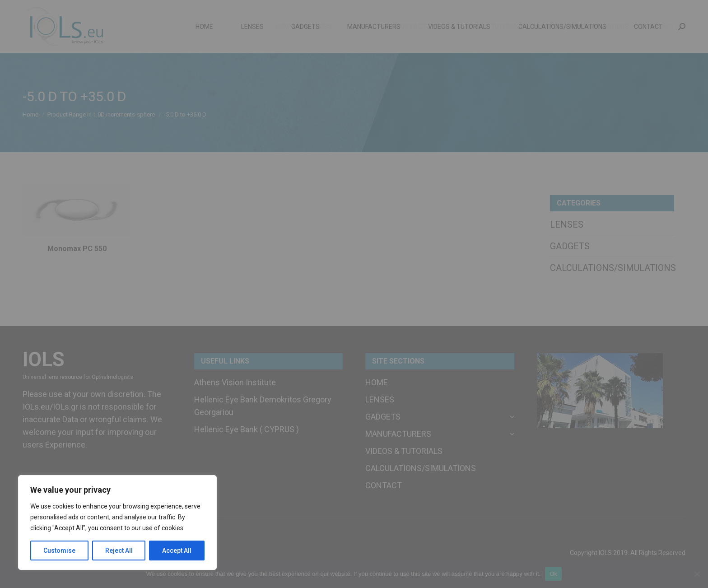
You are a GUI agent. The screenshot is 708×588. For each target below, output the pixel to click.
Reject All (119, 551)
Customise (59, 551)
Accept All (177, 551)
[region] (117, 523)
